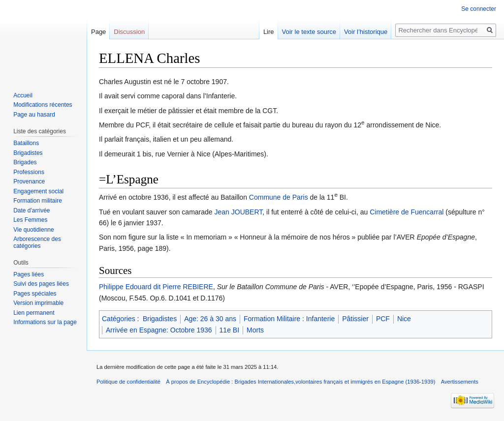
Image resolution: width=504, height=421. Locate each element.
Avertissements (460, 382)
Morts (255, 330)
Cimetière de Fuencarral (407, 212)
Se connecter (479, 9)
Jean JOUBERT (239, 212)
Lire (269, 32)
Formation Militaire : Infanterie (289, 319)
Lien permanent (34, 313)
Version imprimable (38, 303)
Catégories (119, 319)
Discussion (129, 32)
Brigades (25, 162)
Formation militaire (38, 201)
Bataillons (26, 143)
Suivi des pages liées (41, 284)
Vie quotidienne (34, 230)
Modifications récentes (43, 105)
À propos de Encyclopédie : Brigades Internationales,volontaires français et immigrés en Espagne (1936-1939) (300, 382)
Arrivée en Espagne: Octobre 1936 (159, 330)
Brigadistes (160, 319)
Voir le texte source (309, 32)
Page (98, 32)
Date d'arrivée (31, 210)
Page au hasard (34, 115)
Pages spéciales (35, 294)
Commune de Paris (279, 197)
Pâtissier (355, 319)
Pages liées (29, 274)
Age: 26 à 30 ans (210, 319)
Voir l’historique (366, 32)
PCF (383, 319)
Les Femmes (30, 220)
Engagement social (38, 191)
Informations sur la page (45, 322)
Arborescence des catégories (37, 242)
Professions (29, 172)
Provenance (29, 181)
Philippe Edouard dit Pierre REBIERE (156, 287)
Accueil (23, 95)
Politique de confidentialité (128, 382)
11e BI (229, 330)
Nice (404, 319)
